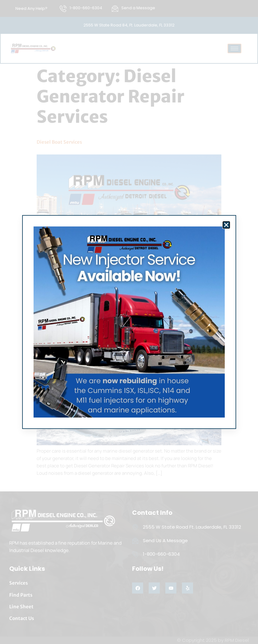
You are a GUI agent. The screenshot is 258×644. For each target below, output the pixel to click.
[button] (226, 225)
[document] (129, 322)
